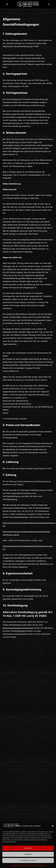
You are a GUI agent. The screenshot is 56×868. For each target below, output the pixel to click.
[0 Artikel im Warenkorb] (7, 4)
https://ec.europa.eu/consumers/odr (18, 628)
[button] (53, 826)
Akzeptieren (28, 848)
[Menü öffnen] (49, 4)
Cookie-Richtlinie (16, 865)
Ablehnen (28, 854)
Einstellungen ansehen (28, 860)
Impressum (42, 865)
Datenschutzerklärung (30, 865)
